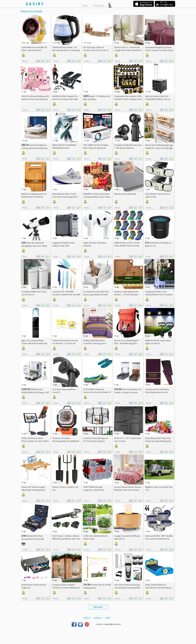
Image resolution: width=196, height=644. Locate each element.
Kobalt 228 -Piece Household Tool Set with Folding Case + (33, 539)
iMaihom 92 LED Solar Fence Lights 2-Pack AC (158, 342)
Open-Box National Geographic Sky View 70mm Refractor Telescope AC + (34, 246)
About (87, 618)
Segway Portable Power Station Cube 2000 (63, 244)
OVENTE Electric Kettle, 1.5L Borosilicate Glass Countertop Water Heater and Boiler (66, 50)
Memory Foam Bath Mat (125, 194)
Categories (98, 5)
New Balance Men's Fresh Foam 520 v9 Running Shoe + (66, 197)
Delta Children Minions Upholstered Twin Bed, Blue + (159, 588)
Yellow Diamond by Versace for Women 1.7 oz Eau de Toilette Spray (65, 343)
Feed (108, 618)
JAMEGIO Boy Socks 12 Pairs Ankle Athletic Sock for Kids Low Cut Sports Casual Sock (127, 246)
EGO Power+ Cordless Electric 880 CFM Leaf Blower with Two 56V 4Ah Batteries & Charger (66, 539)
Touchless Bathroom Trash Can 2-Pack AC (34, 293)
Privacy (98, 618)
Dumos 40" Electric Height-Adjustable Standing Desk (33, 488)
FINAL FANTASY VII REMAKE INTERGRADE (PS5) (64, 146)
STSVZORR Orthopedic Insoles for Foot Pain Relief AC (97, 391)
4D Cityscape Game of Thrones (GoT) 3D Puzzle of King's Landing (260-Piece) (96, 50)
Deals (85, 5)
